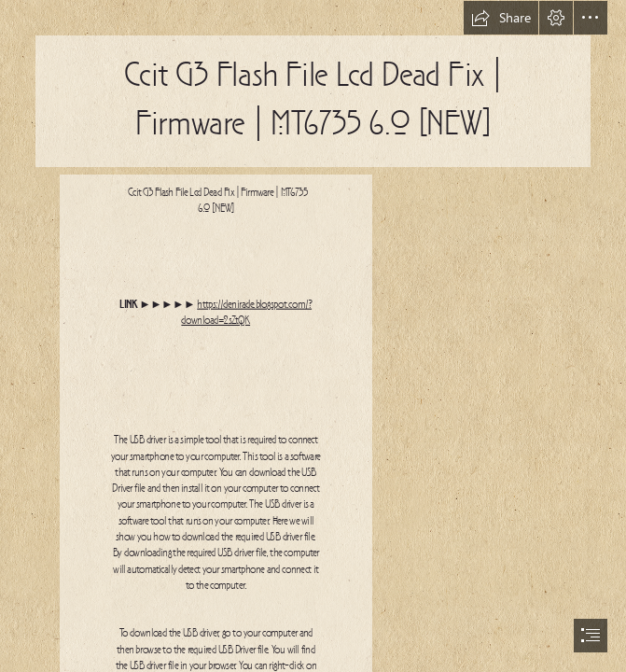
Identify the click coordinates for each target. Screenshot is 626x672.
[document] (313, 336)
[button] (501, 18)
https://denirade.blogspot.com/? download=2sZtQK (247, 313)
